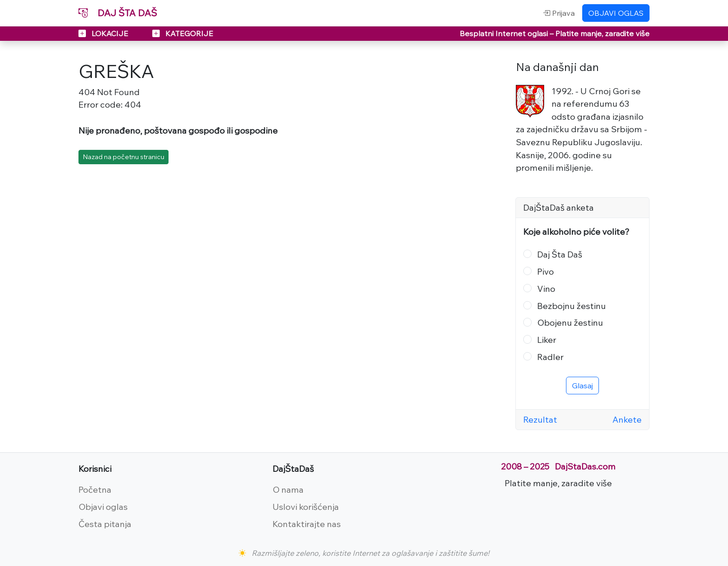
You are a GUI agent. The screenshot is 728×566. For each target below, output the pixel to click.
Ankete (627, 419)
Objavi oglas (103, 507)
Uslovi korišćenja (306, 507)
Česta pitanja (105, 524)
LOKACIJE (104, 33)
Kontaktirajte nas (307, 524)
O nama (288, 489)
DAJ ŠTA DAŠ (118, 13)
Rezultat (540, 419)
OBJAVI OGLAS (616, 13)
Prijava (559, 13)
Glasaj (582, 386)
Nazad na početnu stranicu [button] (123, 157)
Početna (95, 489)
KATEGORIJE (183, 33)
